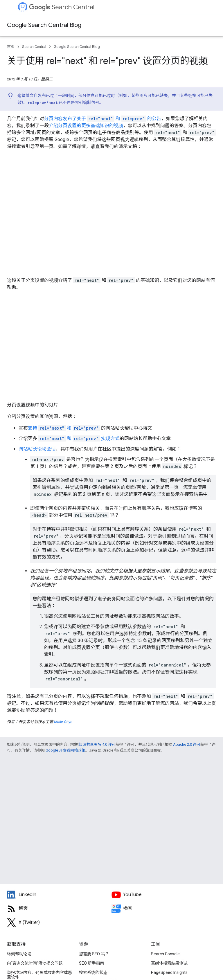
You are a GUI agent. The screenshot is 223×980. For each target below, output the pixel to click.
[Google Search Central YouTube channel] (164, 895)
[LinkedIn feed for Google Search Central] (59, 895)
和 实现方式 (79, 438)
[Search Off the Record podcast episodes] (164, 909)
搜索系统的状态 (93, 972)
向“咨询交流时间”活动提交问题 (35, 963)
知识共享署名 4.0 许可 (97, 744)
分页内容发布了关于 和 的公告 (103, 119)
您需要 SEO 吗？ (94, 954)
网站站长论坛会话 (37, 449)
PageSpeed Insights (169, 972)
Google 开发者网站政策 (65, 750)
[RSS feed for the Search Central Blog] (59, 909)
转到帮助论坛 (19, 954)
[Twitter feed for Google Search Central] (59, 923)
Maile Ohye (63, 722)
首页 (11, 47)
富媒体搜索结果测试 (169, 963)
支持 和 (64, 428)
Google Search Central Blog (44, 25)
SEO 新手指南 (91, 963)
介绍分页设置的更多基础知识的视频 (86, 126)
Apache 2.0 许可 (187, 744)
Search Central (62, 7)
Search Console (165, 954)
